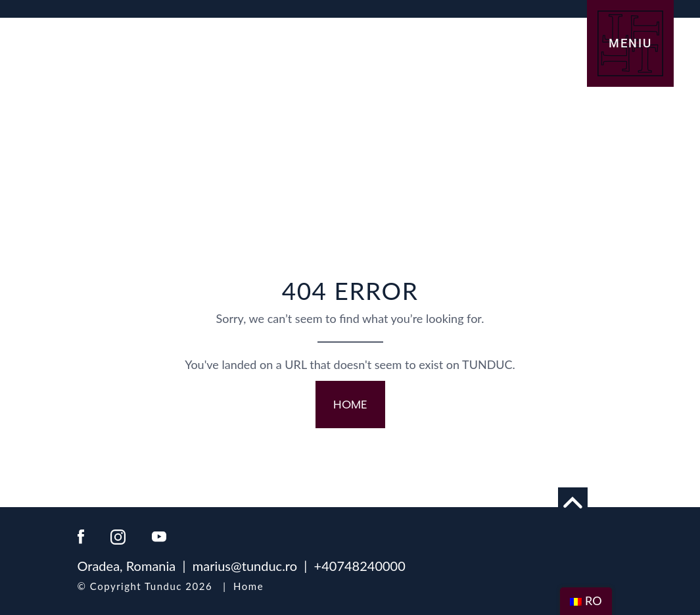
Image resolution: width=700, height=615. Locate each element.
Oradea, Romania (127, 566)
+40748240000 (360, 566)
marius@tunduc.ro (245, 566)
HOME (350, 405)
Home (248, 586)
